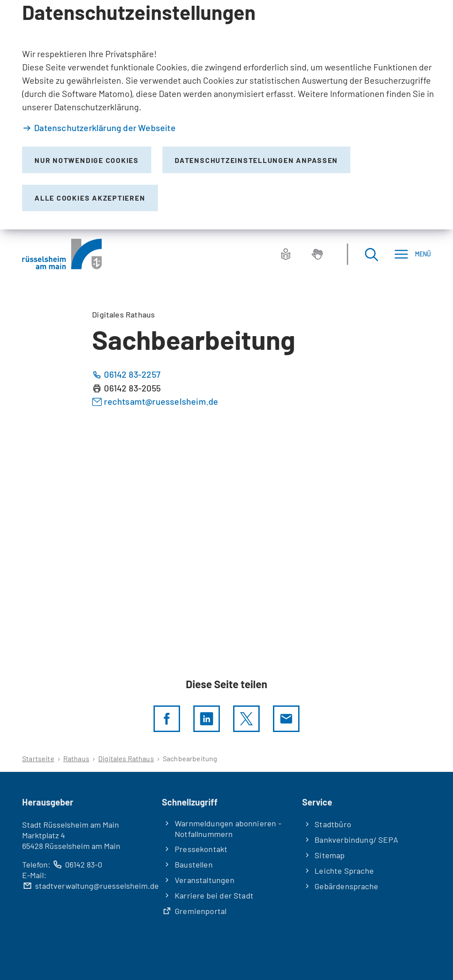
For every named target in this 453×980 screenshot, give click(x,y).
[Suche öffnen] (371, 254)
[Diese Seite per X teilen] (246, 719)
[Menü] (413, 254)
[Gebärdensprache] (317, 254)
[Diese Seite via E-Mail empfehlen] (286, 719)
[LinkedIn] (207, 719)
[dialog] (226, 115)
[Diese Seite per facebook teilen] (167, 719)
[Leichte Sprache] (286, 254)
